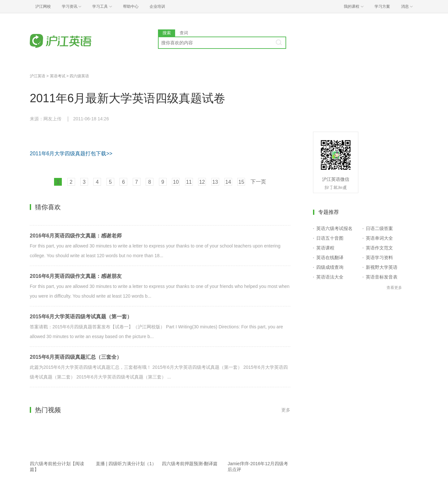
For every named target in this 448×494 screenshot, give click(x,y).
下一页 (258, 182)
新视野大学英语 (382, 267)
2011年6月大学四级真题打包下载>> (71, 154)
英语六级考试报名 (334, 228)
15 (241, 182)
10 (176, 182)
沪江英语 (38, 76)
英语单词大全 (379, 238)
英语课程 (325, 248)
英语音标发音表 (382, 277)
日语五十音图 (330, 238)
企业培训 (157, 6)
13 (215, 182)
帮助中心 (131, 6)
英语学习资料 (379, 258)
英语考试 (58, 76)
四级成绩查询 (330, 267)
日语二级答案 (379, 228)
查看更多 (394, 288)
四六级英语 (79, 76)
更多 (286, 410)
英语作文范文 (379, 248)
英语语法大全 (330, 277)
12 (202, 182)
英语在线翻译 (330, 258)
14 (228, 182)
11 (189, 182)
